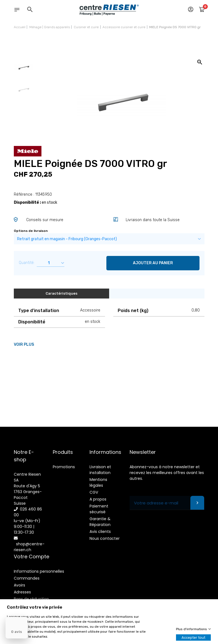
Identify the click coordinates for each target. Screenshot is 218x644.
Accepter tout (193, 638)
